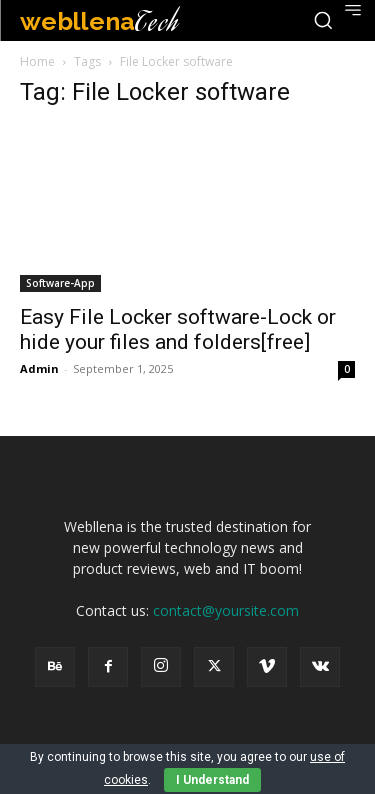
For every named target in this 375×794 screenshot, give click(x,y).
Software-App (60, 283)
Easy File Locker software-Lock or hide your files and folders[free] (178, 329)
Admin (39, 368)
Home (37, 61)
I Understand (212, 780)
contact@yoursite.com (226, 610)
